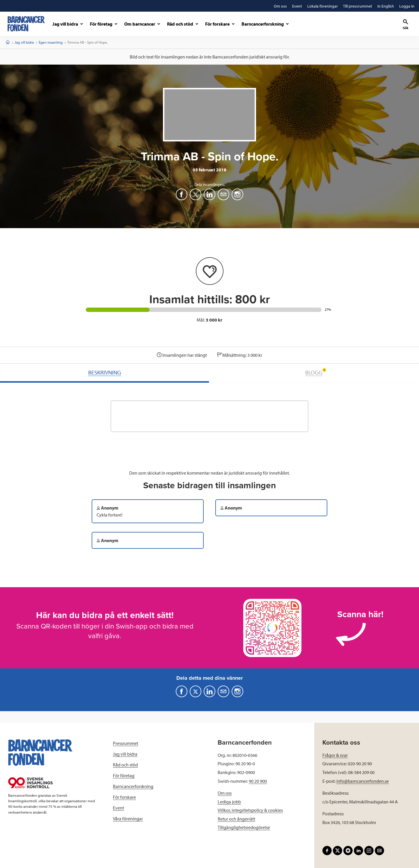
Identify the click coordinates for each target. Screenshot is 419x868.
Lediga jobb (229, 802)
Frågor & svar (335, 755)
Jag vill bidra (24, 42)
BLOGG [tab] (316, 372)
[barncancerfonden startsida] (26, 24)
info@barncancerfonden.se (363, 781)
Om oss (225, 793)
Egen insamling (51, 42)
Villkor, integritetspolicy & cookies (250, 810)
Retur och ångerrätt (236, 819)
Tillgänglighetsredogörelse (244, 827)
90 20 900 (258, 781)
